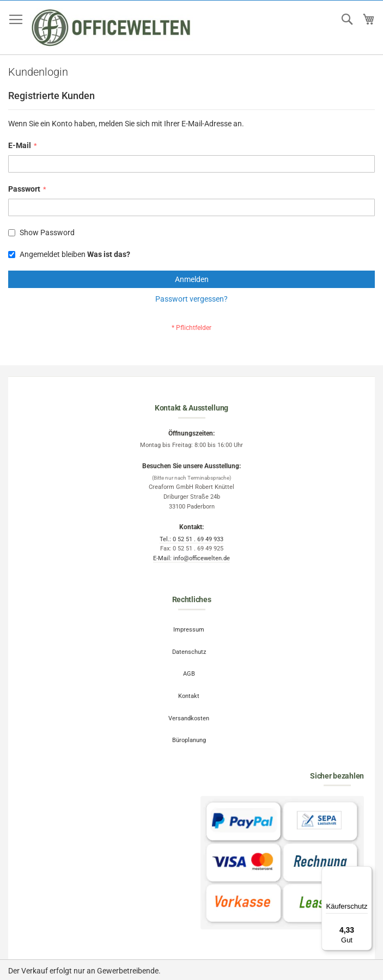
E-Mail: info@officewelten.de (191, 558)
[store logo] (112, 28)
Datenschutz (189, 652)
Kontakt (189, 696)
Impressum (189, 630)
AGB (189, 674)
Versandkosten (189, 718)
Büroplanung (189, 740)
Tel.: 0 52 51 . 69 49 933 (191, 539)
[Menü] (366, 873)
